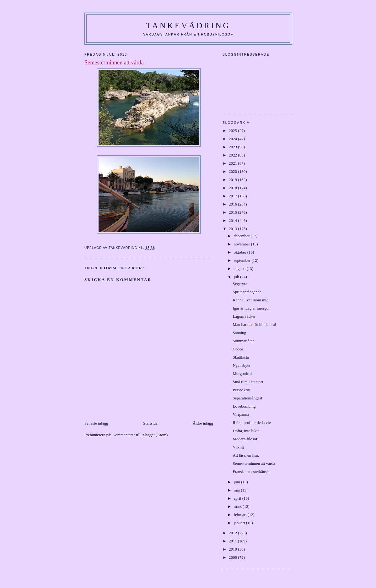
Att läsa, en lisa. (246, 455)
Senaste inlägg (96, 423)
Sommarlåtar (243, 341)
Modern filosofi (245, 439)
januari (240, 523)
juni (237, 482)
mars (238, 506)
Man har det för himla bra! (254, 324)
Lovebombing (244, 406)
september (243, 260)
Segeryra (240, 284)
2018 (233, 188)
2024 (233, 139)
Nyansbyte (241, 365)
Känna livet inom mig (250, 300)
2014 (233, 220)
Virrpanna (241, 414)
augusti (240, 269)
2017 (233, 196)
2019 (233, 180)
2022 (233, 155)
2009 (233, 557)
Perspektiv (241, 390)
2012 (233, 533)
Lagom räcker (244, 316)
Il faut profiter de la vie (252, 423)
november (242, 244)
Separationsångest (247, 398)
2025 (233, 131)
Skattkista (241, 357)
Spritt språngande (247, 292)
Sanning (239, 333)
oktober (241, 252)
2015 (233, 212)
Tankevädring (188, 26)
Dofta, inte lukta (246, 431)
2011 (233, 541)
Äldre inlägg (203, 423)
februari (241, 515)
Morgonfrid (242, 374)
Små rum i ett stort (248, 382)
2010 (233, 549)
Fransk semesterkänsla (251, 472)
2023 (233, 147)
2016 (233, 204)
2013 (233, 229)
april (238, 498)
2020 (233, 171)
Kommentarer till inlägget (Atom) (140, 435)
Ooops (238, 349)
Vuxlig (238, 447)
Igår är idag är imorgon (251, 308)
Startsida (150, 423)
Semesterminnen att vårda (254, 463)
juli (237, 277)
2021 (233, 163)
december (242, 236)
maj (237, 490)
